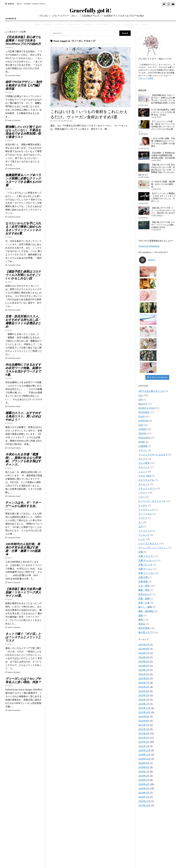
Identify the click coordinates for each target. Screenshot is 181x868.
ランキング (144, 463)
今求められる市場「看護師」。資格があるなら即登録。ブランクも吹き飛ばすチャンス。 (23, 459)
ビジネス (143, 433)
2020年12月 (144, 678)
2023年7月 (144, 611)
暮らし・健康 (145, 535)
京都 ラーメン (145, 497)
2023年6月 (144, 615)
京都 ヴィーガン (146, 501)
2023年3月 (144, 623)
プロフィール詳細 (146, 78)
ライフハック (145, 459)
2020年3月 (144, 716)
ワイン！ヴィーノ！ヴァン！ (153, 476)
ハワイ (142, 425)
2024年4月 (144, 585)
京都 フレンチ (145, 493)
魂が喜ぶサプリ (146, 560)
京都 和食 (143, 510)
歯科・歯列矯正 (146, 539)
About (20, 4)
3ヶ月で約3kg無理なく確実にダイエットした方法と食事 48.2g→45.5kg (163, 112)
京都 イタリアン (146, 484)
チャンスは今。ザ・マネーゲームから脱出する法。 (23, 504)
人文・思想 (144, 514)
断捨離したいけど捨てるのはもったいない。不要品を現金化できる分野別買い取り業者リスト (23, 132)
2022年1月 (144, 632)
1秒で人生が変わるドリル (151, 319)
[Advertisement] (24, 761)
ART (140, 328)
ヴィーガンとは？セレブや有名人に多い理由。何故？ (23, 680)
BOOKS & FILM (146, 336)
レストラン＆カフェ (148, 471)
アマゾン (143, 378)
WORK (115, 24)
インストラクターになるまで (153, 383)
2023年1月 (144, 628)
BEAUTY (88, 24)
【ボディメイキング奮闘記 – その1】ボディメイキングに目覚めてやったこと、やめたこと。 (163, 197)
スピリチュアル (146, 408)
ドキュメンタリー (147, 416)
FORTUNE (102, 24)
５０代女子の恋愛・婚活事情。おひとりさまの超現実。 (163, 184)
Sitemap (28, 4)
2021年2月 (144, 670)
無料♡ (142, 548)
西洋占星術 (144, 556)
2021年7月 (144, 653)
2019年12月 (144, 729)
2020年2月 (144, 721)
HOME (37, 24)
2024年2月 (144, 594)
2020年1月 (144, 725)
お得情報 (143, 374)
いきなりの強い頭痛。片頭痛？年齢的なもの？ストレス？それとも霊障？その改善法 (163, 142)
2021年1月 (144, 674)
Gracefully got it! (91, 10)
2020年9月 (144, 691)
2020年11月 (144, 683)
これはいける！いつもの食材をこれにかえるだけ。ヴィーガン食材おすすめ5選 (89, 114)
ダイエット (144, 412)
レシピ (142, 467)
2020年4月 (144, 712)
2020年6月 (144, 704)
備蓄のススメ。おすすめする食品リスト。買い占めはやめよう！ (23, 416)
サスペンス (144, 395)
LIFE (144, 24)
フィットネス (145, 442)
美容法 (142, 552)
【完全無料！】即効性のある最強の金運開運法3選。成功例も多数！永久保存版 (163, 155)
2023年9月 (144, 602)
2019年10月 (144, 733)
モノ (141, 450)
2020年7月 (144, 700)
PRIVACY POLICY (39, 4)
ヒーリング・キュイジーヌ (152, 429)
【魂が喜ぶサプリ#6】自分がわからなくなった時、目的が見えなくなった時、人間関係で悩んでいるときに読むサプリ (157, 170)
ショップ (143, 400)
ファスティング (146, 438)
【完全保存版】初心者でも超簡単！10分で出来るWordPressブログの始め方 (23, 40)
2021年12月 (144, 636)
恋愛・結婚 (144, 526)
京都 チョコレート (148, 488)
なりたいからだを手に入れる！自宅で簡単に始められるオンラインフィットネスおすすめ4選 (23, 228)
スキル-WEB (145, 404)
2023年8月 (144, 606)
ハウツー (143, 421)
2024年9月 (144, 577)
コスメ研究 (144, 391)
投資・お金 (144, 531)
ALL (140, 323)
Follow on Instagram (157, 305)
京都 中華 (143, 505)
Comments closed (13, 75)
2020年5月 (144, 708)
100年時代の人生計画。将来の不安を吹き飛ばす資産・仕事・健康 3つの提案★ (23, 549)
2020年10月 (144, 687)
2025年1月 (144, 573)
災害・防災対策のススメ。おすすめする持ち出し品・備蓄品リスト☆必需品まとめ (23, 321)
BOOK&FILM (130, 24)
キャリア (143, 387)
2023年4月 (144, 619)
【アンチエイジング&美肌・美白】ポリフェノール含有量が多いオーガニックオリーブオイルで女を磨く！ (157, 127)
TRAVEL (58, 24)
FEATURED (144, 340)
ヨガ (141, 455)
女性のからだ (145, 522)
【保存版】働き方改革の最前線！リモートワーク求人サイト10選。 (23, 592)
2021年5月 (144, 657)
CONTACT (91, 853)
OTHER (142, 357)
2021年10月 (144, 640)
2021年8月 (144, 649)
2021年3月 (144, 666)
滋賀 (141, 543)
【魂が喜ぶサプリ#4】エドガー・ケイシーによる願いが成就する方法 (163, 225)
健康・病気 (144, 518)
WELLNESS (73, 24)
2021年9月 (144, 645)
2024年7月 (144, 581)
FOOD (46, 24)
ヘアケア (143, 446)
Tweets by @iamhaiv (149, 246)
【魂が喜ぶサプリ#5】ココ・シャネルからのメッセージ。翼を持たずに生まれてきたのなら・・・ (163, 212)
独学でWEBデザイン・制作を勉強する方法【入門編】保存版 (24, 85)
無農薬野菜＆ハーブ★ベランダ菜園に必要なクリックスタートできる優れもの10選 (23, 180)
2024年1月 (144, 598)
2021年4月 (144, 661)
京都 (141, 480)
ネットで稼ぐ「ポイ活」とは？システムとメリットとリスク (23, 637)
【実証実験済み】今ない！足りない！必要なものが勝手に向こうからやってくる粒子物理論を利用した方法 (163, 99)
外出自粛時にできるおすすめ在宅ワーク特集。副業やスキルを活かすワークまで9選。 (23, 370)
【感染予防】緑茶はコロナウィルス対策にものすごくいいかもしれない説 (23, 275)
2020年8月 (144, 695)
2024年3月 (144, 590)
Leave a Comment (13, 120)
